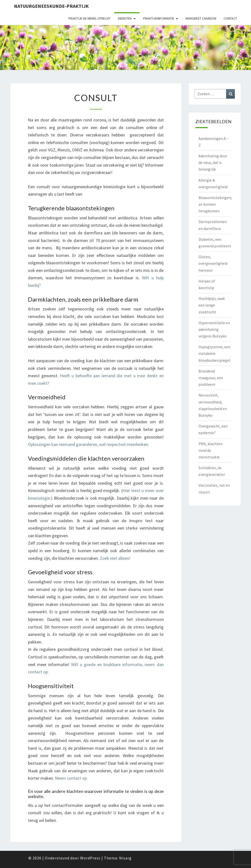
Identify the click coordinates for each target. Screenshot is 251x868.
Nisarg (125, 858)
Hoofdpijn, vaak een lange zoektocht (212, 305)
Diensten (125, 18)
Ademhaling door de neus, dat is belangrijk (213, 162)
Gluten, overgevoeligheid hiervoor (213, 263)
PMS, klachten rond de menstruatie (211, 450)
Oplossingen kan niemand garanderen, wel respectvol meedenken (88, 444)
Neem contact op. (71, 778)
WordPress (90, 858)
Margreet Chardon (201, 18)
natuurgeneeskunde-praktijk (51, 6)
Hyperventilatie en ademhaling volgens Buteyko (214, 329)
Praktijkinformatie (159, 18)
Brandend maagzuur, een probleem (211, 378)
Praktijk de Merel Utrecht (89, 18)
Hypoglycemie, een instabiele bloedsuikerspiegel (214, 353)
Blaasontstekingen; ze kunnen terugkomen (215, 204)
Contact (230, 18)
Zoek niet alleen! (115, 558)
